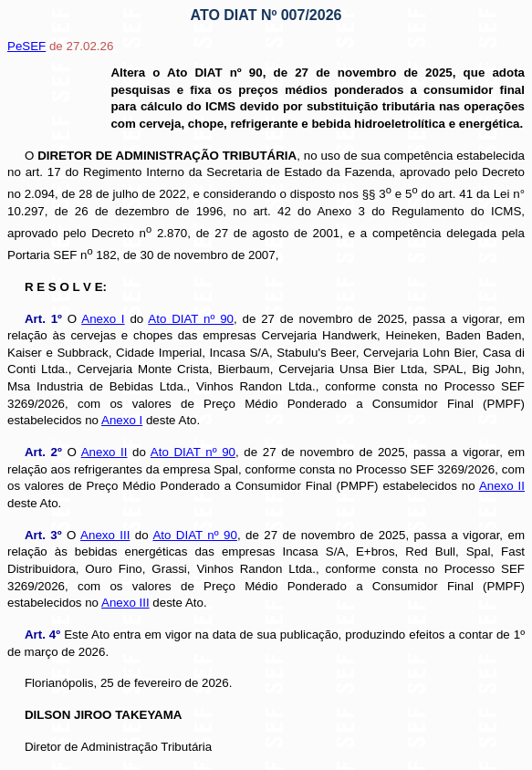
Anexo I (103, 319)
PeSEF (26, 46)
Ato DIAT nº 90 (191, 319)
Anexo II (104, 452)
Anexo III (105, 535)
